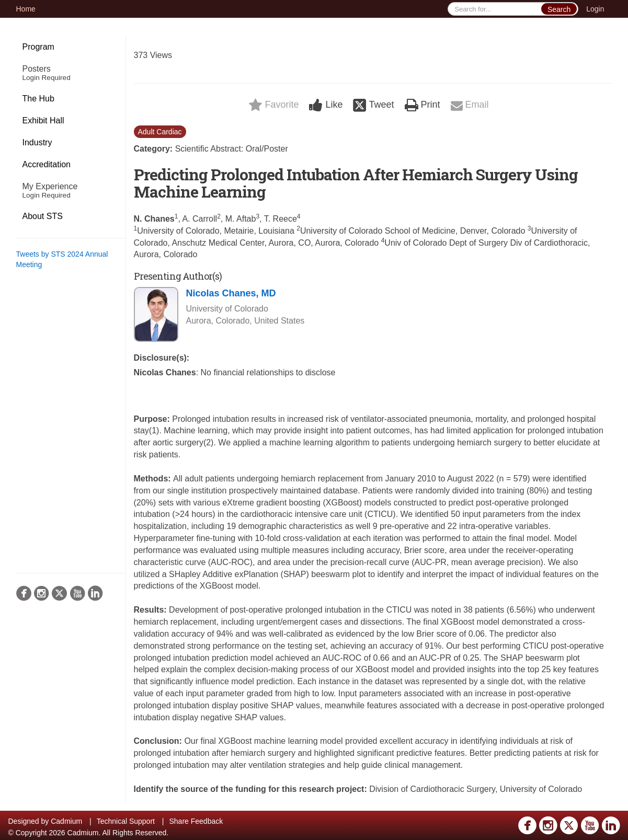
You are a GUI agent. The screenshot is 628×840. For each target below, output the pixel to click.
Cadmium (66, 821)
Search (559, 9)
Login (595, 9)
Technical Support (126, 821)
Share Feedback (196, 821)
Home (26, 9)
